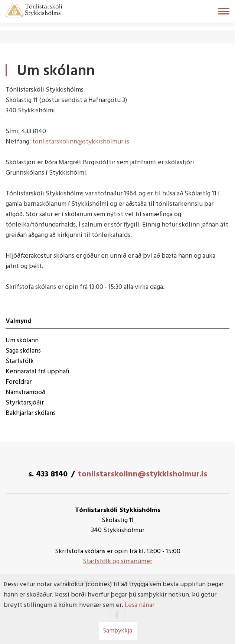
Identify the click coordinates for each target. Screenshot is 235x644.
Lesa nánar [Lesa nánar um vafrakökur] (140, 605)
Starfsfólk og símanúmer (117, 562)
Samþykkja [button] (118, 631)
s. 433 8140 (48, 474)
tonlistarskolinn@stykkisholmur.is (81, 142)
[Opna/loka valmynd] (224, 11)
